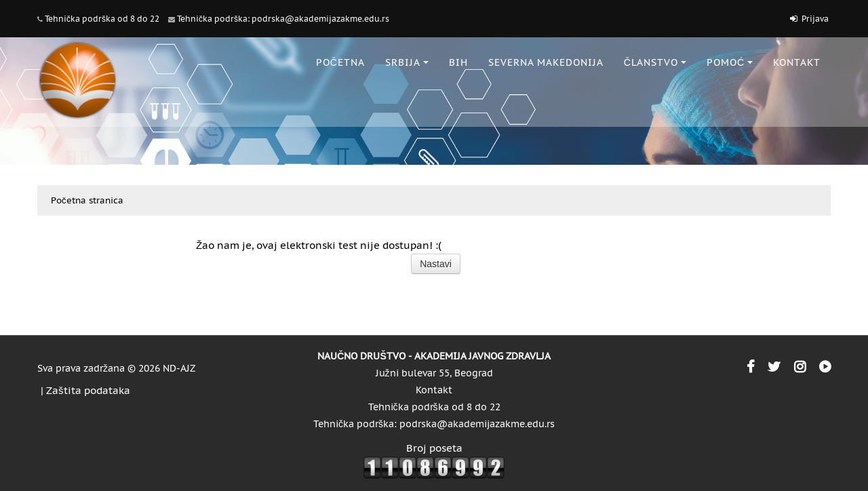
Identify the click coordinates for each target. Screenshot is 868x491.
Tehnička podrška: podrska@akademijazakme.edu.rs (283, 19)
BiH (458, 62)
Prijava (815, 19)
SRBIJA (407, 62)
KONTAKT (797, 62)
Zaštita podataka (88, 390)
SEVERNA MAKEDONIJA (546, 62)
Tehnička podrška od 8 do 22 (102, 19)
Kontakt (434, 390)
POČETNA (340, 62)
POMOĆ (730, 62)
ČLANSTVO (655, 62)
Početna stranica (87, 200)
